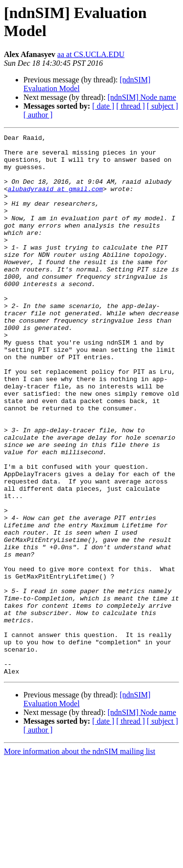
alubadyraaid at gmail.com (55, 200)
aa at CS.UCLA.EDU (91, 54)
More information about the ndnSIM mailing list (80, 859)
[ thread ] (131, 106)
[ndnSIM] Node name (142, 97)
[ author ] (38, 115)
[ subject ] (163, 106)
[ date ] (103, 106)
